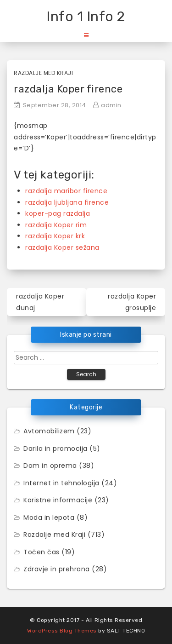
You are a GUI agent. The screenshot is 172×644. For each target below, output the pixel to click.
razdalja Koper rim (56, 225)
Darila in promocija (55, 448)
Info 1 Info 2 (86, 17)
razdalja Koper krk (55, 236)
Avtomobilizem (49, 431)
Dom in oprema (50, 466)
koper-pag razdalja (58, 213)
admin (111, 105)
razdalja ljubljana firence (67, 202)
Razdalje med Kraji (43, 73)
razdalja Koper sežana (62, 247)
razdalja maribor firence (66, 191)
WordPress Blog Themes (62, 631)
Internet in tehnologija (61, 483)
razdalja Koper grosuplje (132, 302)
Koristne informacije (58, 500)
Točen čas (42, 552)
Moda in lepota (49, 517)
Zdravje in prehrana (57, 569)
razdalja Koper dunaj (40, 302)
